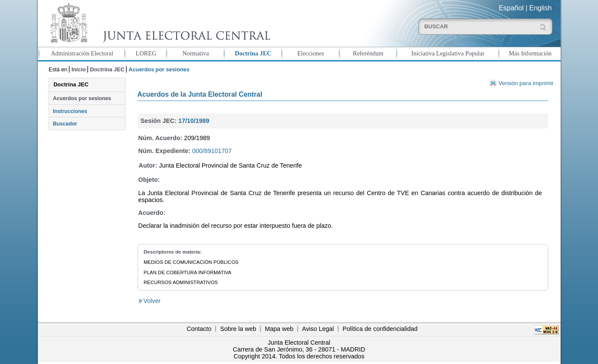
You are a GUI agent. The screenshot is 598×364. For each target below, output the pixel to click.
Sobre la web (238, 329)
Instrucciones (70, 111)
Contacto (199, 329)
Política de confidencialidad (380, 329)
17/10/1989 (194, 121)
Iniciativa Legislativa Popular (448, 53)
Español (511, 8)
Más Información (531, 53)
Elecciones (310, 53)
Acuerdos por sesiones (82, 98)
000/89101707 (212, 151)
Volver (151, 301)
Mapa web (279, 329)
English (540, 8)
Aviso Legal (318, 329)
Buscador (65, 124)
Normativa (196, 53)
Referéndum (368, 53)
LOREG (146, 53)
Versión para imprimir (526, 83)
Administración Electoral (82, 53)
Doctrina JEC (253, 53)
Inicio (78, 69)
